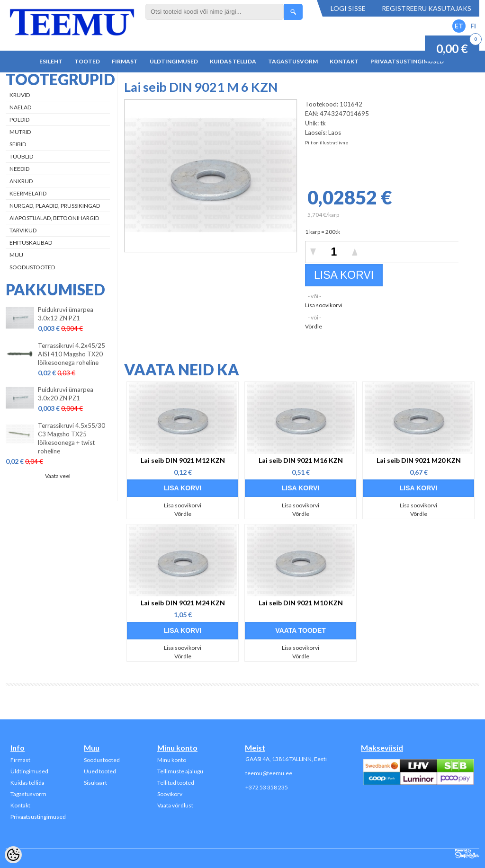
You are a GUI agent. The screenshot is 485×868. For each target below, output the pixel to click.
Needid (19, 169)
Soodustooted (32, 267)
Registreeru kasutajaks (427, 8)
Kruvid (20, 95)
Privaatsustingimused (407, 61)
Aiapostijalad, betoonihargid (54, 218)
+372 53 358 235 (267, 787)
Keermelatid (28, 193)
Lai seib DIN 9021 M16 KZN (301, 460)
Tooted (87, 61)
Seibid (18, 144)
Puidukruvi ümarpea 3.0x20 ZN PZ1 (66, 394)
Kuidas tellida (233, 61)
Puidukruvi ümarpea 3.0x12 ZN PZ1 (66, 314)
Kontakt (344, 61)
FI (473, 26)
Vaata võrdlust (175, 805)
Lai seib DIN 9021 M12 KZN (183, 460)
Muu (16, 255)
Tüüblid (21, 156)
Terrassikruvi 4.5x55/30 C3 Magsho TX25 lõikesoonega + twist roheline (72, 438)
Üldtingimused (174, 61)
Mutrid (20, 132)
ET (459, 26)
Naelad (20, 107)
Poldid (19, 120)
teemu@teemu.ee (269, 773)
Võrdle (314, 326)
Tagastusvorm (293, 61)
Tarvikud (23, 230)
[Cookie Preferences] (13, 855)
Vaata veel (58, 476)
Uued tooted (100, 771)
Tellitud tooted (176, 783)
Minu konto (172, 760)
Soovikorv (170, 794)
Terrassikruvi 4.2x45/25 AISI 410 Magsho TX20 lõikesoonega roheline (72, 354)
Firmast (125, 61)
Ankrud (21, 181)
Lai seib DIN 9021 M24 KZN (183, 603)
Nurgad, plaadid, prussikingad (55, 206)
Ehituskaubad (31, 243)
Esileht (51, 61)
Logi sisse (348, 8)
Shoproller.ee (467, 854)
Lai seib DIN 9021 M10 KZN (301, 603)
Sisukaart (95, 783)
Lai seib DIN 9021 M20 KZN (419, 460)
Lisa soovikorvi (324, 305)
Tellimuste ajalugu (180, 771)
